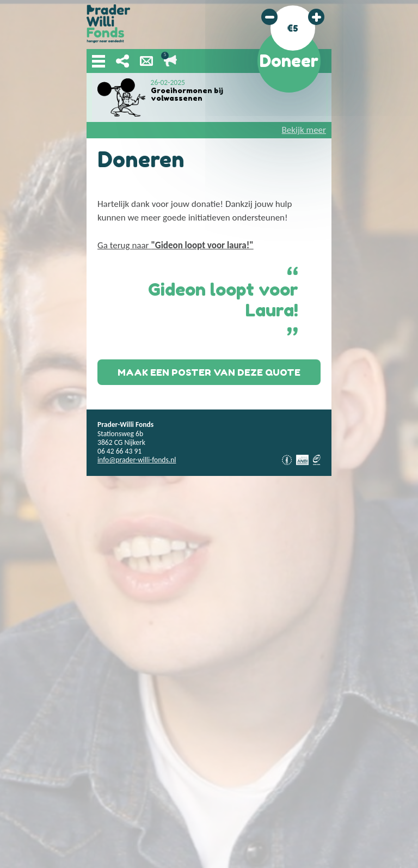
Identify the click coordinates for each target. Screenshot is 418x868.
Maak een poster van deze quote (209, 372)
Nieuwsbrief (146, 61)
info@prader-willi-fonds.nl (137, 460)
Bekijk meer (304, 130)
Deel (122, 61)
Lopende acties (170, 61)
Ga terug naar (176, 245)
